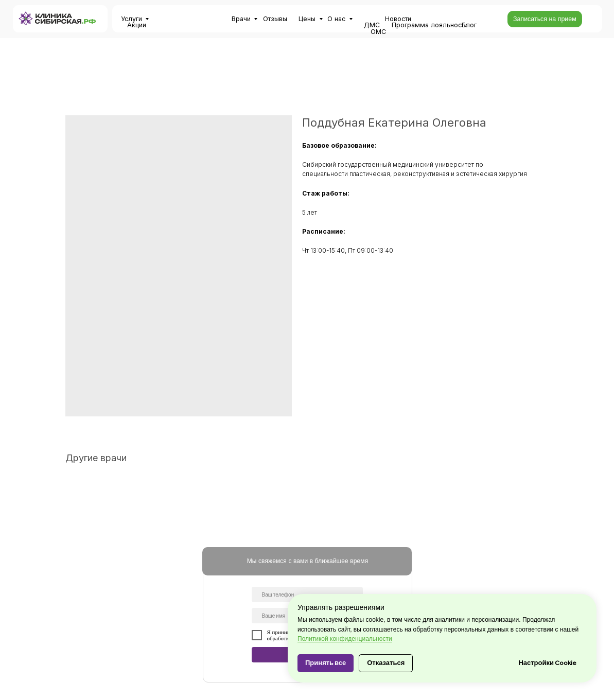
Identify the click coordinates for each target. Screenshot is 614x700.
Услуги (131, 19)
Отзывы (275, 19)
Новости (398, 19)
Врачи (241, 19)
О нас (336, 19)
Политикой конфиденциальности (345, 639)
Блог (469, 25)
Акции (137, 25)
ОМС (378, 32)
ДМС (372, 25)
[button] (545, 19)
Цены (307, 19)
